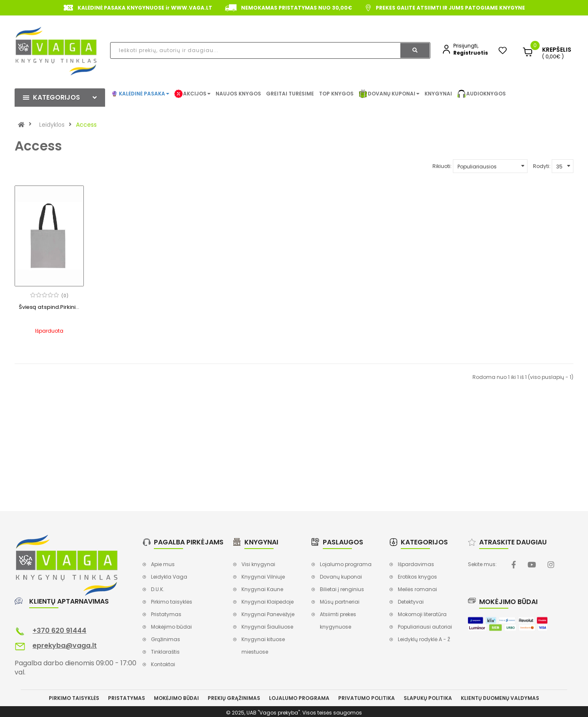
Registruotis (471, 53)
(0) (65, 296)
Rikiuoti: (442, 166)
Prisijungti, (466, 46)
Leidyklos (52, 125)
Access (86, 125)
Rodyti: (542, 166)
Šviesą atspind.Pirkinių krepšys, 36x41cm (73, 307)
